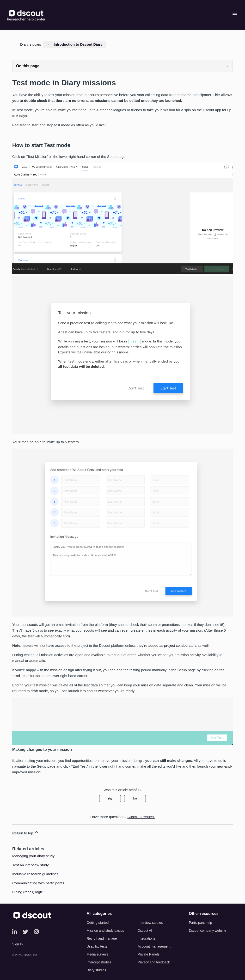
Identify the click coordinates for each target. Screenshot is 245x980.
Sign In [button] (18, 944)
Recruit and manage (102, 938)
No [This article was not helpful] (135, 799)
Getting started (98, 923)
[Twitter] (25, 932)
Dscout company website (208, 931)
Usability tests (97, 946)
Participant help (200, 923)
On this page (122, 66)
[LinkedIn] (15, 932)
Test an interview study (31, 865)
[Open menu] (235, 15)
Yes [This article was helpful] (110, 799)
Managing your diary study (33, 856)
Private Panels (148, 954)
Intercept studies (99, 962)
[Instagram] (36, 932)
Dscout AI (145, 931)
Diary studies (31, 44)
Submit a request (141, 817)
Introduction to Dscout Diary (78, 44)
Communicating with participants (38, 883)
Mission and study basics (105, 931)
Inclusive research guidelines (35, 874)
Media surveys (98, 954)
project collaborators (180, 645)
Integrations (146, 938)
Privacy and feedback (154, 962)
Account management (154, 946)
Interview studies (150, 923)
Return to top (26, 832)
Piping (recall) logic (28, 892)
